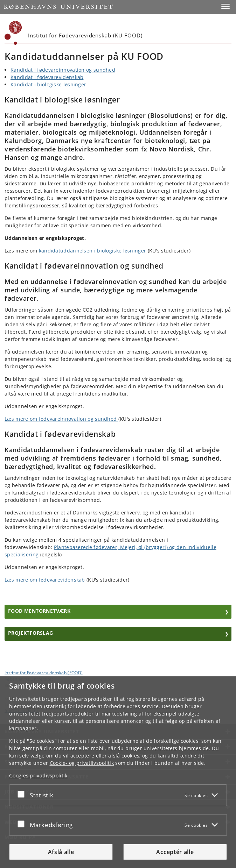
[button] (225, 6)
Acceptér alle (175, 852)
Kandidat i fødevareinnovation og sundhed (63, 70)
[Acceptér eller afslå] (23, 794)
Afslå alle (61, 852)
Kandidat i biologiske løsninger (48, 84)
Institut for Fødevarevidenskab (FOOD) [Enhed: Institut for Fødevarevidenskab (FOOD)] (44, 673)
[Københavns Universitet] (13, 33)
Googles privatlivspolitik (38, 775)
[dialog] (118, 772)
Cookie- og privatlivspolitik (82, 763)
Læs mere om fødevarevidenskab (45, 580)
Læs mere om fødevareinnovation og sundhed (61, 419)
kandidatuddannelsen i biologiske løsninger (93, 251)
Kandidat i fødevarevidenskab (47, 77)
